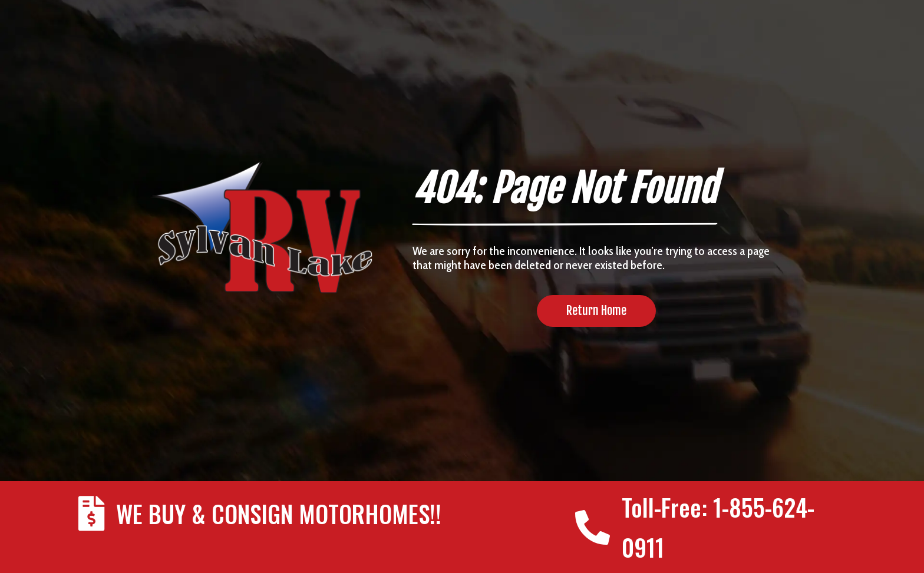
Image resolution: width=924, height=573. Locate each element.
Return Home (596, 311)
